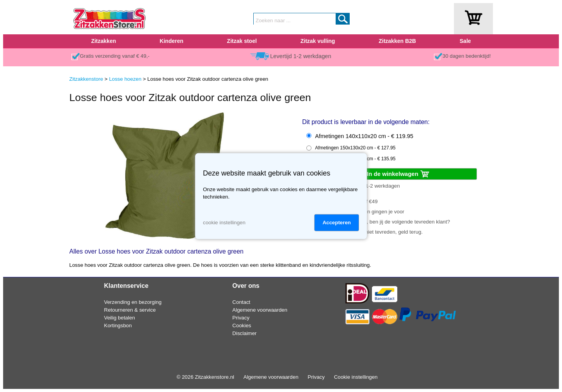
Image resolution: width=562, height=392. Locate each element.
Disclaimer (244, 333)
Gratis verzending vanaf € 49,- (115, 56)
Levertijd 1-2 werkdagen (301, 56)
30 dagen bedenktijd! (467, 56)
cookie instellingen (224, 223)
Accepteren (337, 223)
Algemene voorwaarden (260, 310)
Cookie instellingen (356, 377)
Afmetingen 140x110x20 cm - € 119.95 (364, 136)
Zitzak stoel (242, 41)
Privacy (241, 318)
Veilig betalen (120, 318)
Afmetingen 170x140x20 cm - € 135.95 (355, 159)
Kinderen (172, 41)
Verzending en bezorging (133, 302)
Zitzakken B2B (397, 41)
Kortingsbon (118, 325)
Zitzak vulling (318, 41)
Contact (241, 302)
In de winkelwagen (398, 174)
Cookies (242, 325)
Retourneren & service (130, 310)
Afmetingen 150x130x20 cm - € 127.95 (355, 148)
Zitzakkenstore (86, 79)
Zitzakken (103, 41)
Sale (465, 41)
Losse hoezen (125, 79)
